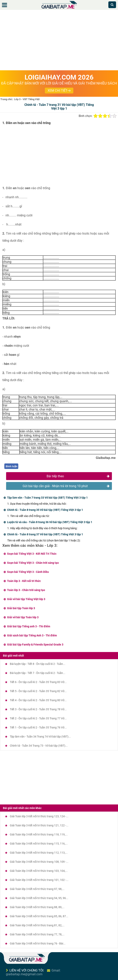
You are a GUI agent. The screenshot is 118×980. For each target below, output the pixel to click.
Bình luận (12, 466)
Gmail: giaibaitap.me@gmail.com (33, 972)
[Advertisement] (59, 41)
